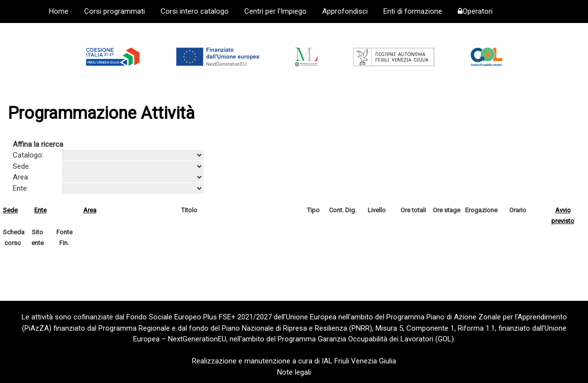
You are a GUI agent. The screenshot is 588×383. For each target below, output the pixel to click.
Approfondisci (345, 11)
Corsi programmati (115, 11)
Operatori (475, 11)
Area (90, 210)
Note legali (294, 372)
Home (59, 11)
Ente (40, 210)
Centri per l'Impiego (275, 11)
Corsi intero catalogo (195, 11)
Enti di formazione (413, 11)
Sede (10, 210)
